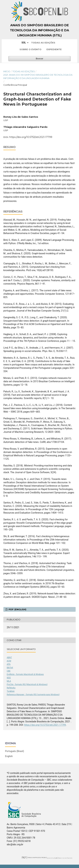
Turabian (11, 691)
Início (7, 71)
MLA (9, 681)
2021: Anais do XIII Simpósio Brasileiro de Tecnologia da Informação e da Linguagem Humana (38, 76)
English (9, 756)
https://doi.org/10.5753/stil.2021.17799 (31, 137)
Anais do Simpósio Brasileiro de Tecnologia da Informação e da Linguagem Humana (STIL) (39, 30)
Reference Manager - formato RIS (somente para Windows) (33, 695)
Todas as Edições (43, 43)
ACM (9, 661)
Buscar (39, 59)
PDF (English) (17, 609)
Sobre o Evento (30, 49)
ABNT (9, 658)
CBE (9, 671)
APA (9, 664)
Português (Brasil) (14, 751)
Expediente (54, 49)
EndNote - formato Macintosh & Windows (25, 674)
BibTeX (10, 668)
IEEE (9, 678)
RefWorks (11, 688)
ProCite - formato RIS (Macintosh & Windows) (27, 684)
